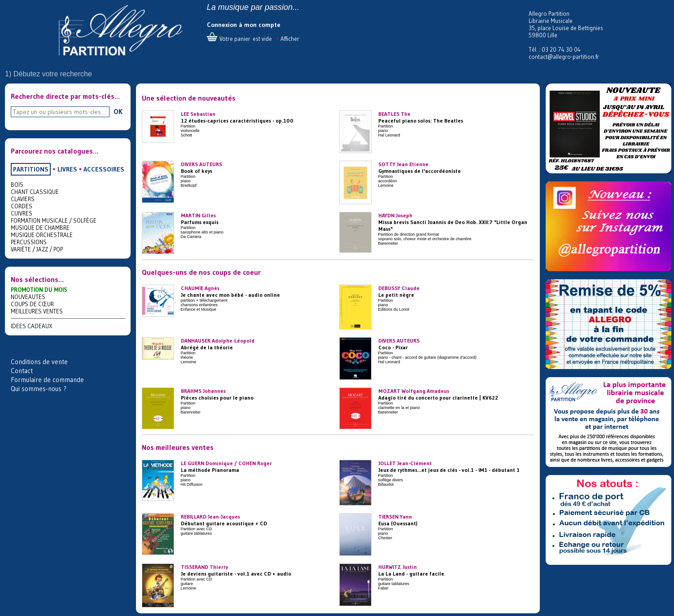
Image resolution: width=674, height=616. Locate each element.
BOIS (17, 185)
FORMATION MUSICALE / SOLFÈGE (54, 220)
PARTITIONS (31, 169)
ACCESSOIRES (104, 169)
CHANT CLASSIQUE (35, 192)
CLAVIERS (23, 199)
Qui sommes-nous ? (39, 389)
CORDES (22, 206)
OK (118, 111)
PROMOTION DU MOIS (39, 290)
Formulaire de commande (47, 380)
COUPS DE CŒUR (32, 304)
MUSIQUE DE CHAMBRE (40, 228)
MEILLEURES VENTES (37, 311)
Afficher (290, 39)
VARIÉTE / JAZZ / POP (37, 249)
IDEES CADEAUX (32, 326)
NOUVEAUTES (28, 297)
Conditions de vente (39, 362)
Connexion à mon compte (244, 25)
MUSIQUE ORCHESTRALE (42, 235)
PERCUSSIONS (29, 242)
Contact (22, 371)
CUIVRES (22, 213)
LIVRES (67, 169)
